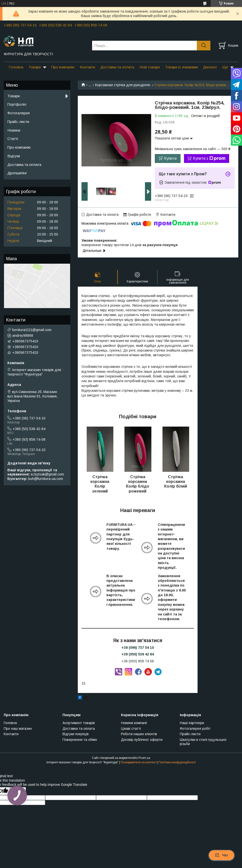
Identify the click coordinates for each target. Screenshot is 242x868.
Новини (14, 130)
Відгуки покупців (76, 734)
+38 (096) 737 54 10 (138, 648)
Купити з (209, 158)
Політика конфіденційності (177, 762)
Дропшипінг (17, 173)
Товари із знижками (181, 67)
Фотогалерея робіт (195, 729)
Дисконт (210, 67)
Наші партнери (192, 723)
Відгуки (14, 156)
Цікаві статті (131, 729)
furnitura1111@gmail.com (32, 330)
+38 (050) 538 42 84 (138, 654)
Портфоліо (17, 104)
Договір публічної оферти (142, 740)
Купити (170, 158)
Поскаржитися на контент (138, 762)
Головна (16, 67)
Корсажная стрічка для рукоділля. (123, 85)
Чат (222, 855)
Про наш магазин (18, 729)
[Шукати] (204, 46)
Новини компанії (134, 723)
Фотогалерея (19, 113)
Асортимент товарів (79, 723)
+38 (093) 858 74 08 (138, 661)
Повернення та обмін (80, 740)
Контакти (87, 67)
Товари (35, 67)
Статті (13, 139)
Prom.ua (144, 758)
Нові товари (150, 67)
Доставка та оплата (117, 67)
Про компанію (63, 67)
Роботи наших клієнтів (139, 734)
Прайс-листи (18, 122)
